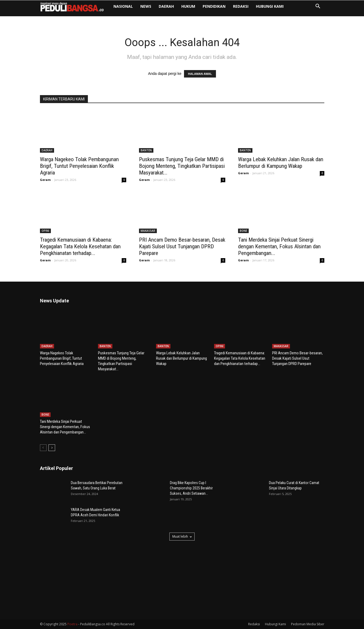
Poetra (72, 624)
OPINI (45, 231)
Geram (45, 180)
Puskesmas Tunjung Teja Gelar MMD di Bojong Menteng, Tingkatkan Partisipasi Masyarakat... (182, 166)
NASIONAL (139, 8)
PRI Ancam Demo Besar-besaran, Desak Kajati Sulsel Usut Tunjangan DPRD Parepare (182, 246)
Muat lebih (182, 536)
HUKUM (204, 8)
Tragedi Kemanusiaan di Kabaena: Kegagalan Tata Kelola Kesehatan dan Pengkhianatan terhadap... (80, 246)
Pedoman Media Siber (308, 624)
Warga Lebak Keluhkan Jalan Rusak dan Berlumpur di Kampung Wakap (281, 163)
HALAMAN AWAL (200, 74)
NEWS (161, 8)
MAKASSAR (148, 231)
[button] (318, 9)
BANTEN (146, 150)
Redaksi (256, 8)
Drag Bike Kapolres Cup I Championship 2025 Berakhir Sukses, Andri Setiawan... (191, 488)
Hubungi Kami (285, 8)
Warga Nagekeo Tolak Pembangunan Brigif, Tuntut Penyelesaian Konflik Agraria (79, 166)
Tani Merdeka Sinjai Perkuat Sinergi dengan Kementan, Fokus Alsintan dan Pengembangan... (279, 246)
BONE (243, 231)
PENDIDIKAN (230, 8)
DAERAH (182, 8)
